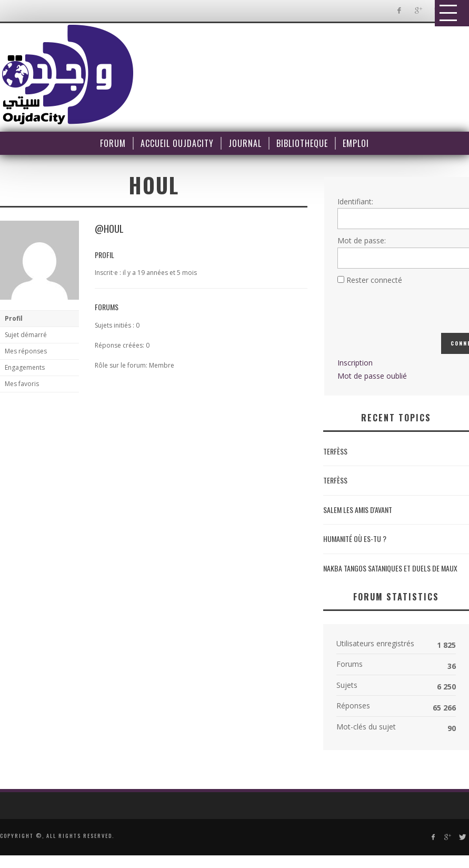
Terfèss (335, 451)
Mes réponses (26, 351)
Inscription (355, 363)
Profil (14, 318)
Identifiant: (355, 201)
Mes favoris (22, 384)
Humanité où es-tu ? (355, 539)
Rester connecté (374, 280)
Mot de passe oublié (372, 376)
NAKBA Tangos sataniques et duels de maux (390, 568)
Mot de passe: (362, 240)
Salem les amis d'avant (358, 510)
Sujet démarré (26, 335)
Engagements (25, 367)
